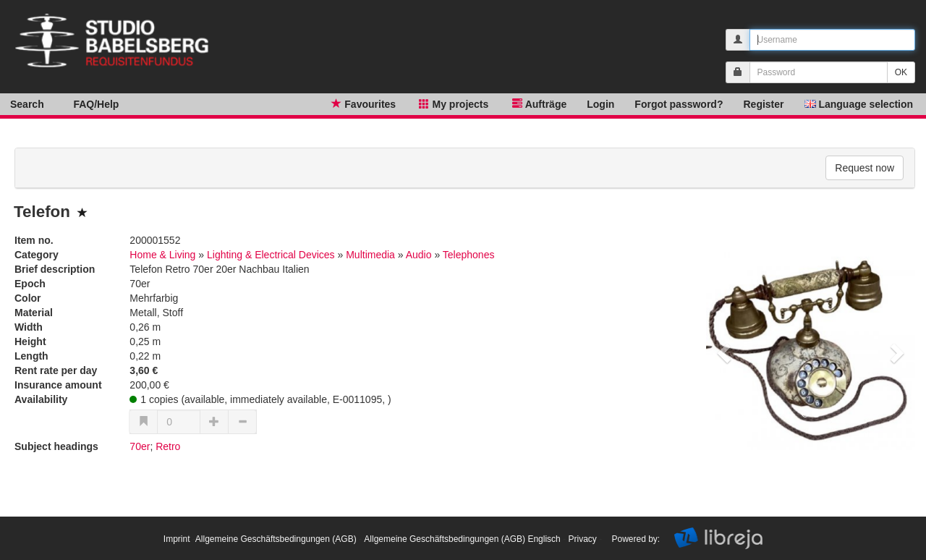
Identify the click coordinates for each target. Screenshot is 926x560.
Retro (168, 446)
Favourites (362, 103)
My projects (452, 103)
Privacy (582, 539)
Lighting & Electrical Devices (271, 255)
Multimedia (370, 255)
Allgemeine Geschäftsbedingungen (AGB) (276, 539)
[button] (722, 349)
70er (140, 446)
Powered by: (636, 539)
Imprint (177, 539)
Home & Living (162, 255)
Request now (865, 168)
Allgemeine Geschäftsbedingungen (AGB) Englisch (462, 539)
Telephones (469, 255)
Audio (419, 255)
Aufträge (538, 103)
